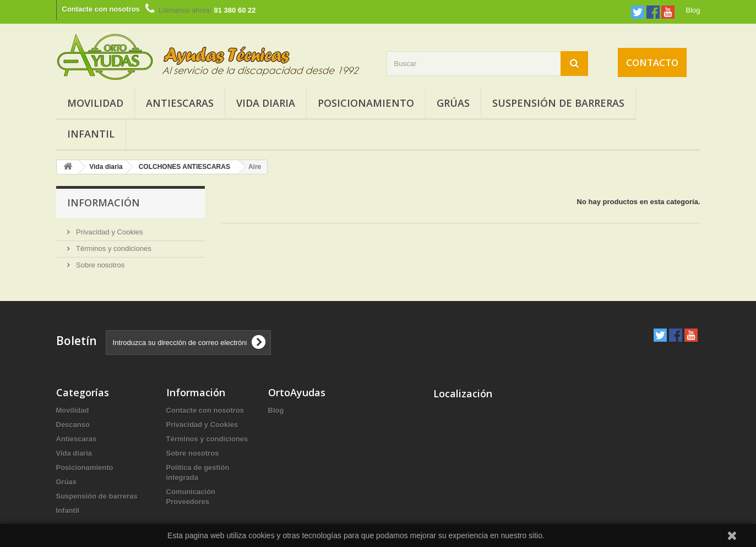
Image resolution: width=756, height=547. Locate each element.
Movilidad (95, 103)
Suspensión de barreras (558, 103)
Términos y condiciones (113, 248)
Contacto (652, 62)
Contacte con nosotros (101, 9)
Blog (693, 10)
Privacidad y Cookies (109, 232)
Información (104, 203)
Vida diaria (266, 103)
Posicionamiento (366, 103)
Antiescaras (180, 103)
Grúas (453, 103)
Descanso (73, 425)
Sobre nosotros (100, 265)
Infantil (91, 134)
